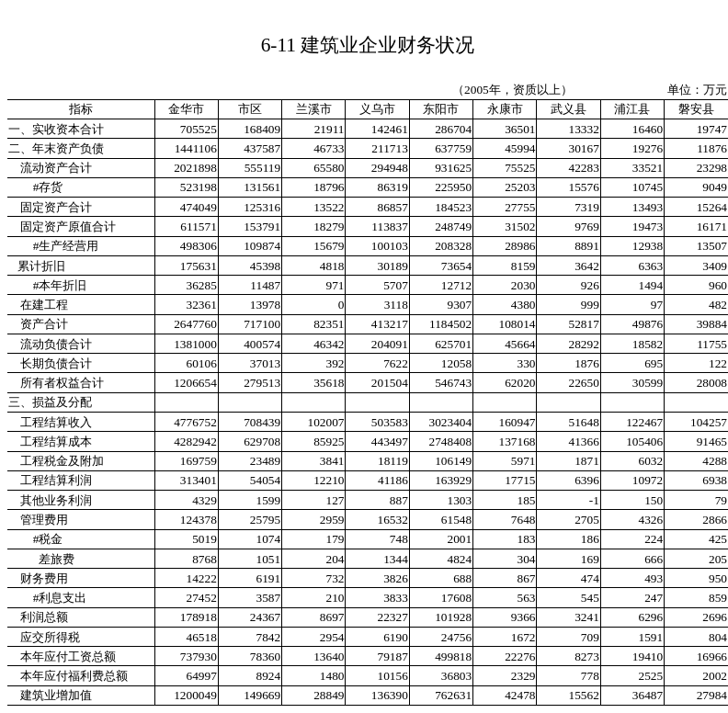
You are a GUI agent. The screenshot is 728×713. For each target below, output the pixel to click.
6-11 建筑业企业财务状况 (368, 45)
